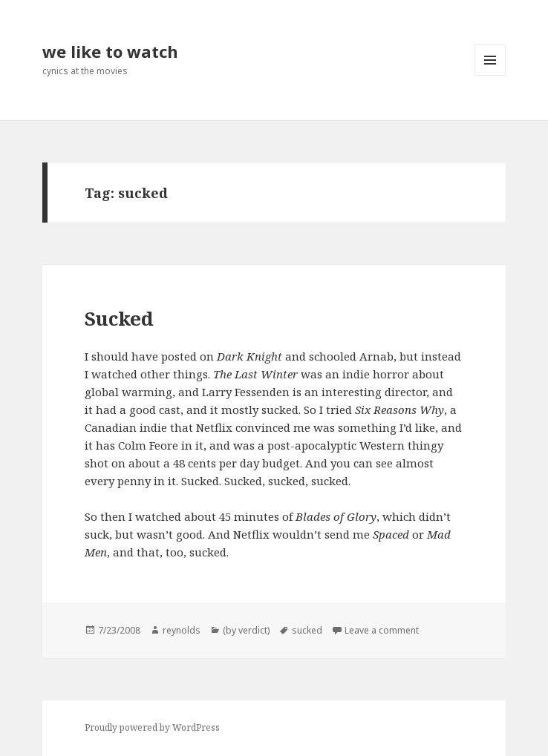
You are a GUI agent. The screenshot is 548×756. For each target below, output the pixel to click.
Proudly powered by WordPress (152, 727)
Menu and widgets (490, 75)
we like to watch (110, 51)
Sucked (119, 318)
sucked (307, 630)
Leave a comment (382, 630)
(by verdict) (246, 630)
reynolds (182, 630)
